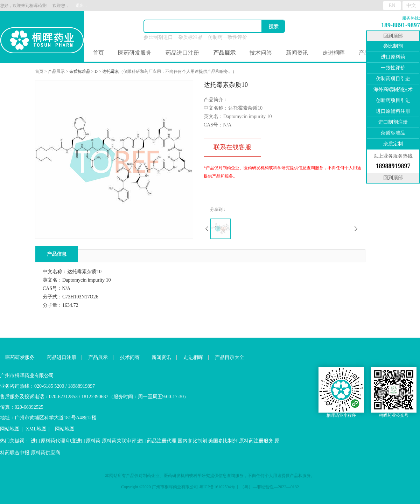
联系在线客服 (232, 147)
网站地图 (10, 429)
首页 (98, 53)
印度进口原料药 (83, 441)
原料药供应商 (45, 453)
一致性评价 (393, 68)
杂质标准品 (190, 37)
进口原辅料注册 (393, 111)
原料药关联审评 (119, 441)
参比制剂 (393, 46)
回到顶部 (393, 36)
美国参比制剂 (223, 441)
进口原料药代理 (48, 441)
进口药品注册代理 (157, 441)
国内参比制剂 (192, 441)
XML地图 (36, 429)
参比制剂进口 (158, 37)
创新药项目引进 (393, 100)
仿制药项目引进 (393, 79)
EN (392, 5)
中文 (411, 5)
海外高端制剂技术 (393, 89)
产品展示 (56, 71)
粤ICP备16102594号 (217, 487)
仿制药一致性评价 (227, 37)
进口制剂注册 (393, 122)
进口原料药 (393, 57)
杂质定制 (393, 144)
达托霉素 (111, 71)
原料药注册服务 (256, 441)
